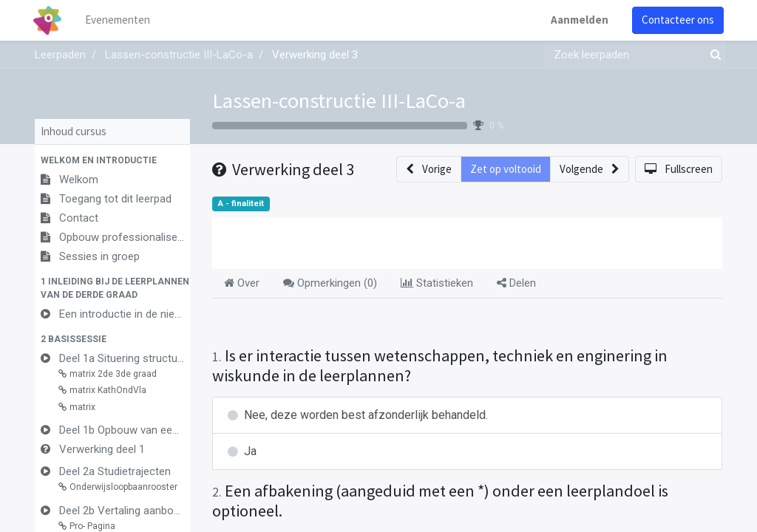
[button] (112, 160)
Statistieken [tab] (437, 283)
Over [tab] (242, 283)
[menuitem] (120, 20)
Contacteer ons (676, 20)
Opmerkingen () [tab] (330, 283)
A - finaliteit (241, 204)
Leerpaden (60, 55)
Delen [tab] (516, 283)
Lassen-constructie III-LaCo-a (339, 100)
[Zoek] (713, 55)
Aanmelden (578, 20)
